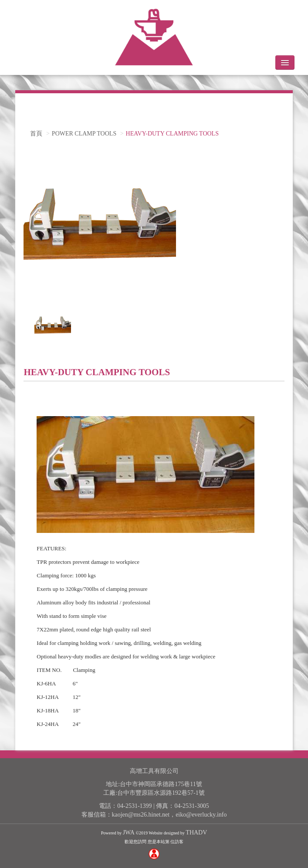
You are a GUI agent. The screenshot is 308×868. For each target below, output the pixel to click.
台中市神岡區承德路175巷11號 (161, 784)
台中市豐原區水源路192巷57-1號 (161, 793)
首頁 (36, 134)
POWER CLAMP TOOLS (84, 134)
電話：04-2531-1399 (125, 806)
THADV (196, 832)
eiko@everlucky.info (201, 815)
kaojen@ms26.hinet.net (141, 815)
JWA (129, 832)
